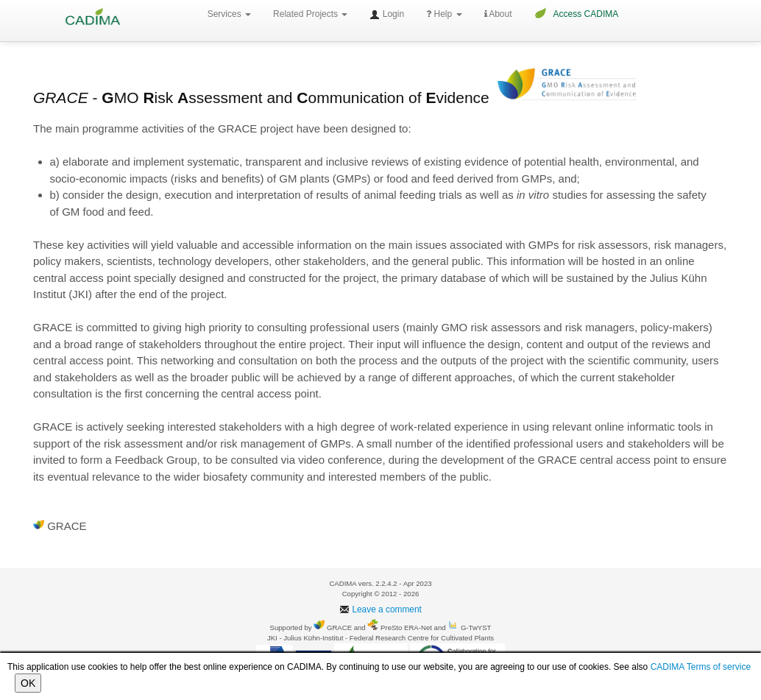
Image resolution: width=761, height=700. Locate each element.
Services (229, 14)
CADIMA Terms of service (701, 667)
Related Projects (310, 14)
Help (444, 14)
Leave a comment (380, 609)
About (498, 14)
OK (28, 683)
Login (387, 14)
